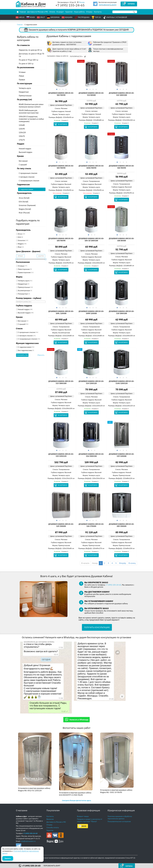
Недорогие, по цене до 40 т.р (30, 50)
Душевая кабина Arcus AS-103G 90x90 (91, 167)
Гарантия (69, 12)
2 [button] (60, 89)
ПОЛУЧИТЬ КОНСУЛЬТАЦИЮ (97, 627)
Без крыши (23, 161)
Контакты (98, 12)
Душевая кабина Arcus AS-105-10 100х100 (91, 240)
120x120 (22, 132)
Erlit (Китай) (24, 202)
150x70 (22, 136)
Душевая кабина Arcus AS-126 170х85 (91, 525)
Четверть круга (25, 88)
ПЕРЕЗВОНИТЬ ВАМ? (108, 5)
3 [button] (63, 89)
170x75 (22, 140)
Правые (22, 80)
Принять (8, 858)
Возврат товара (83, 816)
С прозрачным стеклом (28, 173)
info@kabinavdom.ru (28, 841)
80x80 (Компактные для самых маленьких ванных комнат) (31, 106)
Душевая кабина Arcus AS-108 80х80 (121, 240)
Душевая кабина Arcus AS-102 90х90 (61, 94)
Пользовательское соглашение (119, 821)
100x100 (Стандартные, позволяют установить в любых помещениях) (31, 119)
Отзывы (89, 12)
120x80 (22, 125)
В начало (85, 563)
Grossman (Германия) (27, 205)
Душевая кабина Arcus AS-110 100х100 (121, 312)
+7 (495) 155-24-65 (113, 585)
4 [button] (66, 89)
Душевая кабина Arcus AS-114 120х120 (91, 382)
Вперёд (123, 563)
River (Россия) (24, 213)
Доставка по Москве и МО (38, 12)
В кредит (60, 12)
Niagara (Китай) (25, 209)
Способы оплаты (53, 828)
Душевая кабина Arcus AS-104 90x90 (121, 167)
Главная (20, 25)
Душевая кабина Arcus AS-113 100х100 (61, 382)
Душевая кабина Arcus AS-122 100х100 (121, 94)
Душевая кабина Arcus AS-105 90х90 (61, 240)
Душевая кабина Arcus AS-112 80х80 (91, 94)
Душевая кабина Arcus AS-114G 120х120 (121, 382)
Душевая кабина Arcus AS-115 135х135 (61, 455)
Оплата (52, 12)
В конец (132, 563)
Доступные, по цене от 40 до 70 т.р (31, 55)
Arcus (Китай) (24, 198)
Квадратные (24, 92)
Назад (95, 563)
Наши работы (79, 12)
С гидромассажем (26, 189)
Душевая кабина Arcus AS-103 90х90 (61, 167)
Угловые (22, 72)
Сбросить (41, 355)
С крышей (23, 165)
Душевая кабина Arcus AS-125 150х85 (61, 525)
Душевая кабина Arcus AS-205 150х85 (121, 525)
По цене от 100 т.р (26, 64)
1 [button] (56, 89)
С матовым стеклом (27, 177)
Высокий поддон (25, 152)
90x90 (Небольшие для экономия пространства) (29, 112)
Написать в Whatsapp (76, 720)
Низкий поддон (25, 149)
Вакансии (50, 819)
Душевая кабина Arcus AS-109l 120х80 (61, 312)
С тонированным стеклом (29, 181)
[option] (61, 74)
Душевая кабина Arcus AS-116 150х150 (91, 455)
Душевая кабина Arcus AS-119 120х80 (121, 455)
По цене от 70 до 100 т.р (28, 60)
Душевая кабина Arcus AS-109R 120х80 (91, 312)
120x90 (22, 129)
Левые (21, 76)
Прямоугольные (25, 96)
